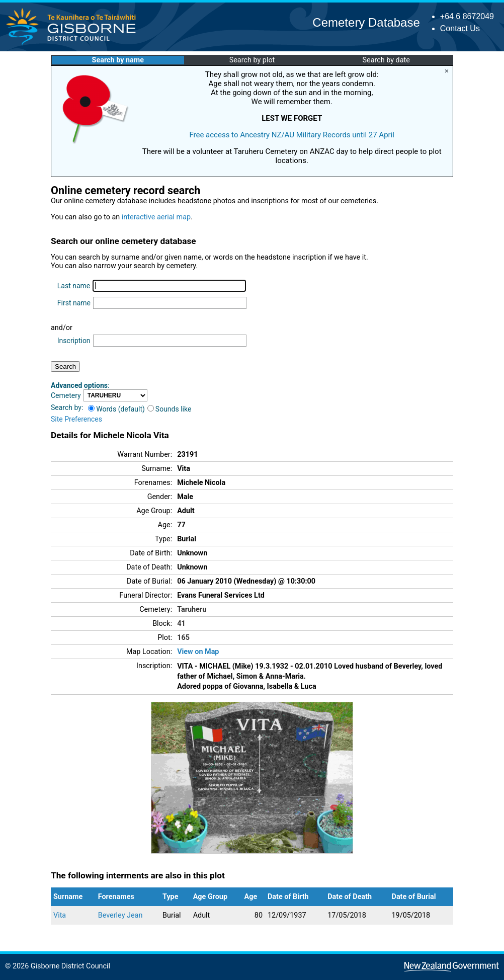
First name (74, 303)
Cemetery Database (366, 22)
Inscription (74, 341)
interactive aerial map (156, 217)
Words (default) (116, 409)
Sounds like (170, 409)
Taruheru (192, 609)
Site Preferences (76, 419)
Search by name (118, 60)
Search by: (67, 407)
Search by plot (252, 60)
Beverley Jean (120, 915)
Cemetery (66, 395)
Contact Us (460, 28)
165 (183, 638)
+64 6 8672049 (467, 16)
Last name (74, 286)
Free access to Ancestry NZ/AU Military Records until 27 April (292, 135)
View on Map (198, 652)
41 (181, 624)
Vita (60, 915)
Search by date (386, 60)
